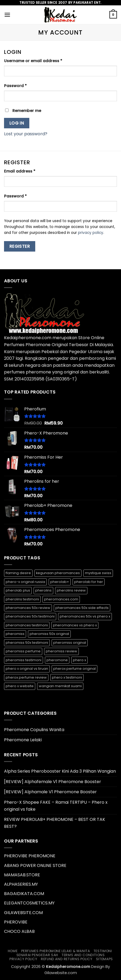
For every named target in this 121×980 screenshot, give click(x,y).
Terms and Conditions (83, 955)
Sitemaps (104, 959)
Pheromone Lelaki (23, 740)
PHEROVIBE (16, 922)
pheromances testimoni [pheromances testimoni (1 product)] (27, 625)
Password (24, 86)
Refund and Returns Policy (67, 959)
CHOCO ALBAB (19, 931)
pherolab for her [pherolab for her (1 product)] (89, 582)
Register (20, 246)
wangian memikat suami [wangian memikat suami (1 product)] (60, 686)
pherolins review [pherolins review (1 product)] (71, 590)
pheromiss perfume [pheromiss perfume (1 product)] (23, 651)
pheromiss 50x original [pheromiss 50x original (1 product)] (49, 634)
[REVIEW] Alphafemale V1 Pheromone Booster (53, 782)
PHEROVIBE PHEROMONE (30, 856)
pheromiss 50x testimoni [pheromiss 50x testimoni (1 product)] (27, 643)
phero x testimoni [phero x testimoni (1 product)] (67, 677)
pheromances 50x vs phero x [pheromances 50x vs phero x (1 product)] (85, 616)
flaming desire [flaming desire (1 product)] (18, 573)
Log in (17, 123)
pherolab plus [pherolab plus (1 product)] (18, 590)
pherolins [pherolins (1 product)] (43, 590)
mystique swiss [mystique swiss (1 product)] (98, 573)
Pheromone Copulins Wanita (34, 730)
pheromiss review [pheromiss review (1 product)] (61, 651)
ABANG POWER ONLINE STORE (35, 865)
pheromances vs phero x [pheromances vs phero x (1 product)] (75, 625)
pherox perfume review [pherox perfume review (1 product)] (26, 677)
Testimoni (103, 951)
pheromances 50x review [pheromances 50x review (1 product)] (28, 608)
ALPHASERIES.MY (21, 884)
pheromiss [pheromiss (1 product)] (15, 634)
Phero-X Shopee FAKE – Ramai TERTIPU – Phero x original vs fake (56, 806)
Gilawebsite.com (61, 973)
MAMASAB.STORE (22, 875)
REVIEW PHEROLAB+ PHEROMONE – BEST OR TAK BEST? (55, 823)
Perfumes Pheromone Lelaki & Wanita (56, 951)
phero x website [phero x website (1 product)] (20, 686)
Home (13, 951)
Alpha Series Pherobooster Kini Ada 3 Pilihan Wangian (60, 771)
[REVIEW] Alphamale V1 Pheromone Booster (50, 792)
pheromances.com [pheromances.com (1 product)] (61, 599)
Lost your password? (26, 134)
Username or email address (42, 61)
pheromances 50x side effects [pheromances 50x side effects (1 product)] (82, 608)
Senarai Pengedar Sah (37, 955)
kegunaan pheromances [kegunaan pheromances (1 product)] (58, 573)
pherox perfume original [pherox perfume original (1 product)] (74, 669)
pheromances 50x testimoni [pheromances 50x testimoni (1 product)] (30, 616)
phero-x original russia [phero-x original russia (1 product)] (25, 582)
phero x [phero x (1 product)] (79, 660)
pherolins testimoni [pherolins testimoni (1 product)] (22, 599)
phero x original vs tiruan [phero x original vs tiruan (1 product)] (27, 669)
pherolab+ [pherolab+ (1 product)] (60, 582)
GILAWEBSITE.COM (23, 913)
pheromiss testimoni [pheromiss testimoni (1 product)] (24, 660)
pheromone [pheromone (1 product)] (57, 660)
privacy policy (91, 233)
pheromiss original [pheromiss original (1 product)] (70, 643)
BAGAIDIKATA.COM (24, 894)
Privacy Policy (23, 959)
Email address (28, 171)
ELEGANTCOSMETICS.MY (29, 903)
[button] (7, 15)
